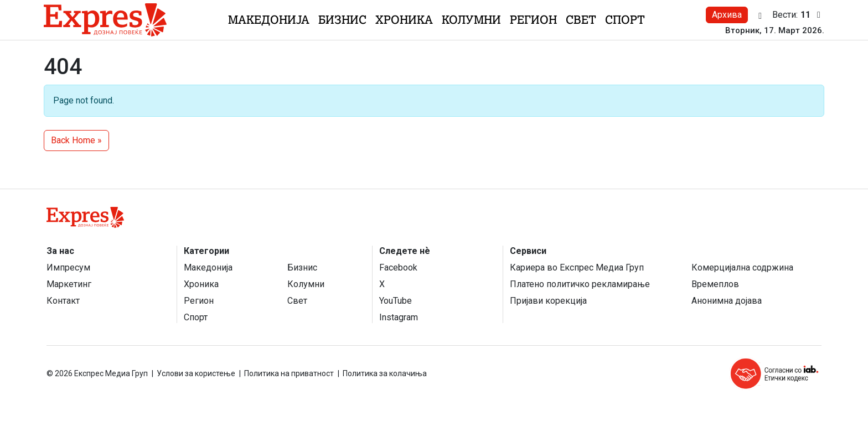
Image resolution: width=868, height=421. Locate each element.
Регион (533, 20)
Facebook (398, 267)
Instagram (399, 317)
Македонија (269, 20)
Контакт (63, 301)
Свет (581, 20)
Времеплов (715, 284)
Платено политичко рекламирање (580, 284)
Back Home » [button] (76, 140)
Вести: (798, 15)
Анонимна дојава (727, 301)
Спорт (625, 20)
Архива (727, 15)
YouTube (396, 301)
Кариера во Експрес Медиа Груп (577, 267)
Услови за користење (196, 373)
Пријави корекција (548, 301)
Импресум (68, 267)
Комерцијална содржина (742, 267)
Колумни (471, 20)
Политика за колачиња (385, 373)
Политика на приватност (289, 373)
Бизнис (342, 20)
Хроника (404, 20)
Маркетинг (69, 284)
